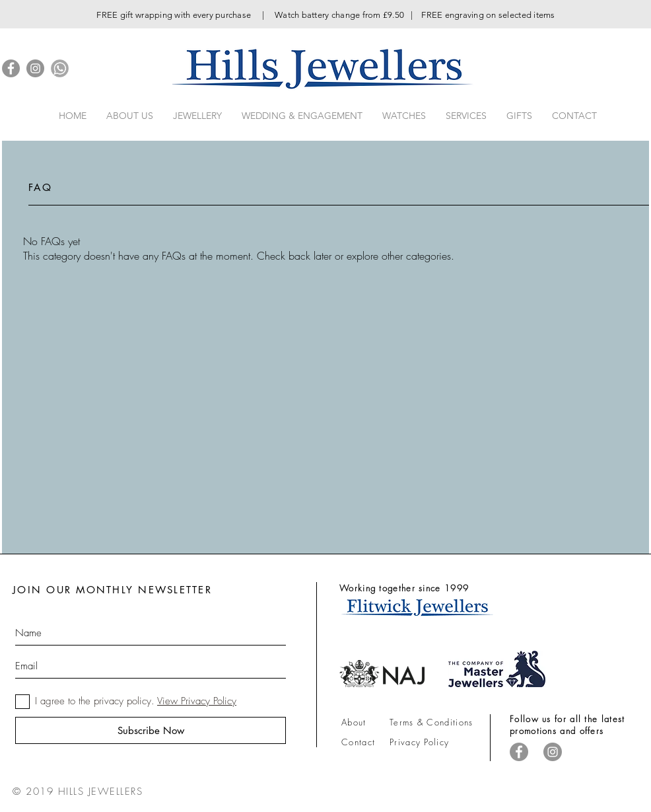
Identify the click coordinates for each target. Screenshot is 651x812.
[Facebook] (11, 68)
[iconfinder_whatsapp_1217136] (60, 68)
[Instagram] (35, 68)
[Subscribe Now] (151, 730)
